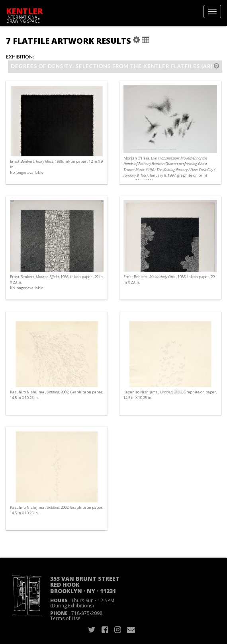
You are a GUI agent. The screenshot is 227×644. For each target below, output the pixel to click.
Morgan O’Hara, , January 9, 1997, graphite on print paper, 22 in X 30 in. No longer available (169, 172)
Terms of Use (65, 618)
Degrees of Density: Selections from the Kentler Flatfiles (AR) (115, 66)
